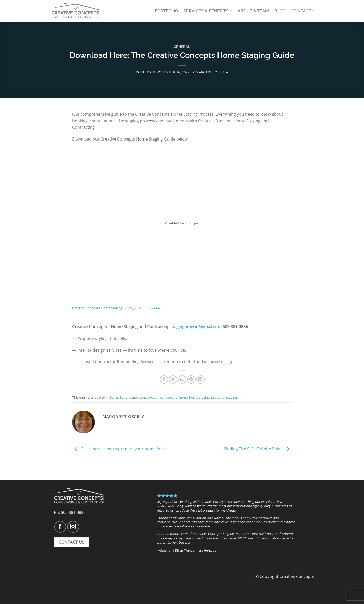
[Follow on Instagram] (73, 527)
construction (149, 397)
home (183, 397)
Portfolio (166, 11)
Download (155, 308)
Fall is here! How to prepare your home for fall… (122, 449)
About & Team (253, 11)
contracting (169, 397)
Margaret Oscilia (212, 72)
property (218, 397)
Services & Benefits (208, 11)
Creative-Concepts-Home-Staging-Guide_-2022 (107, 308)
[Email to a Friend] (182, 379)
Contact (303, 11)
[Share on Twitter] (173, 379)
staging (232, 397)
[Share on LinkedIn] (200, 379)
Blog (280, 11)
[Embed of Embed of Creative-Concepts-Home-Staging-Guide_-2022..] (182, 223)
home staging (199, 397)
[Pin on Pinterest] (191, 379)
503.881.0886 (73, 512)
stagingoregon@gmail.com (196, 327)
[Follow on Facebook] (60, 527)
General (182, 47)
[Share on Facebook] (164, 379)
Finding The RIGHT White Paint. (258, 449)
